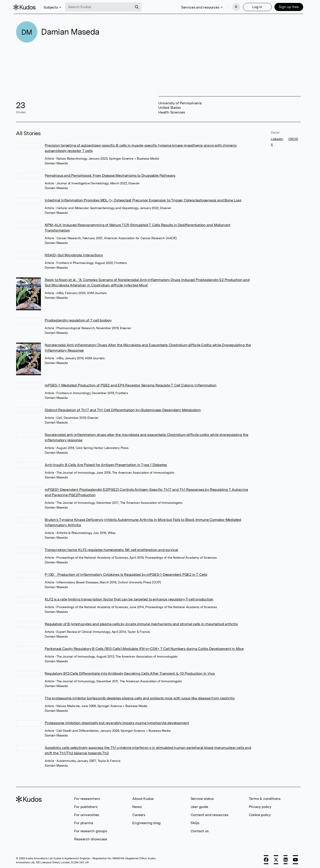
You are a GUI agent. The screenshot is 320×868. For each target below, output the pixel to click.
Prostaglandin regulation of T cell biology (78, 319)
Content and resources (210, 813)
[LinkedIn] (286, 858)
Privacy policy (260, 805)
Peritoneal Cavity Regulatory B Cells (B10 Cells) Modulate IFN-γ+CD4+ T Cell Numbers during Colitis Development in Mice (144, 647)
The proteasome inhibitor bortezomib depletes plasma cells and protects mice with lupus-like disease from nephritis (140, 697)
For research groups (90, 830)
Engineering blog (146, 822)
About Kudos (143, 797)
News (137, 805)
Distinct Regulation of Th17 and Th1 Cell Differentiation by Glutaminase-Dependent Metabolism (123, 409)
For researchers (87, 797)
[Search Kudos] (101, 6)
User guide (199, 805)
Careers (139, 813)
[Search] (139, 6)
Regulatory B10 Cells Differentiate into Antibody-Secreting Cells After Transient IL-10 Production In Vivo (130, 672)
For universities (87, 813)
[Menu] (234, 6)
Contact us (200, 830)
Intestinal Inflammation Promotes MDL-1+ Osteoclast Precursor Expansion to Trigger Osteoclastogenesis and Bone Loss (143, 199)
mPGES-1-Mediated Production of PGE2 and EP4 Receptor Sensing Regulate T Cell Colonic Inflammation (131, 384)
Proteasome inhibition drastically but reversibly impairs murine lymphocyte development (117, 722)
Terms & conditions (265, 797)
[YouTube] (295, 858)
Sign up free (286, 6)
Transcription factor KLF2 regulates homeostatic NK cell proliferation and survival (111, 548)
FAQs (195, 822)
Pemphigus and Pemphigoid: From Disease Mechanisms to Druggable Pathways (110, 174)
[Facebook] (266, 858)
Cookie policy (260, 813)
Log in (255, 6)
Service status (202, 797)
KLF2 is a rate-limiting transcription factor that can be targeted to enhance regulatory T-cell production (129, 598)
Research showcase (91, 838)
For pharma (84, 822)
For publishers (86, 805)
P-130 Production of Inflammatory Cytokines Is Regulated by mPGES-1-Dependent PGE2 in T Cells (126, 573)
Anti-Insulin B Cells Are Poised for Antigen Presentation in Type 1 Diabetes (106, 463)
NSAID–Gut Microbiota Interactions (74, 254)
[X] (276, 858)
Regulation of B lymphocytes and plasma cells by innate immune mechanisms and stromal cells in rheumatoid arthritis (141, 623)
